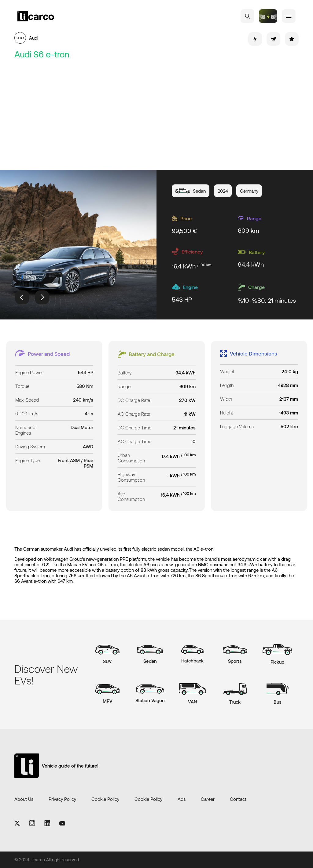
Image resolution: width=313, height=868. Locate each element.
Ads (182, 799)
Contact (238, 799)
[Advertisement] (156, 115)
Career (208, 799)
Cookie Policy (105, 799)
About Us (24, 799)
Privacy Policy (62, 799)
